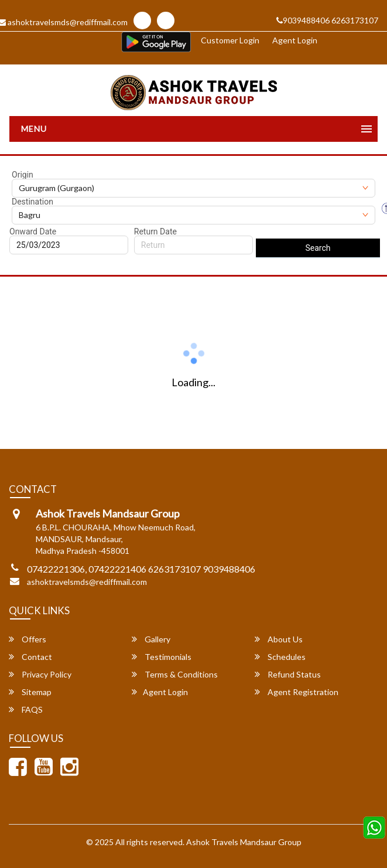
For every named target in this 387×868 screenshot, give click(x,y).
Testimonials (162, 657)
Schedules (280, 657)
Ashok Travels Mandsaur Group (244, 842)
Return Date (155, 232)
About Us (279, 639)
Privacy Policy (40, 674)
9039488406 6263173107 (327, 20)
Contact (30, 657)
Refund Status (288, 674)
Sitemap (30, 692)
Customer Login (230, 40)
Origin (23, 175)
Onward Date (33, 232)
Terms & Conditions (175, 674)
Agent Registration (297, 692)
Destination (32, 202)
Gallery (151, 639)
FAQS (26, 709)
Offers (28, 639)
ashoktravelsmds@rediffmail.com (87, 582)
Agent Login (295, 40)
